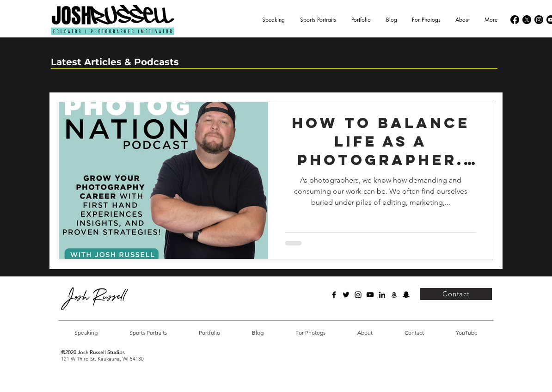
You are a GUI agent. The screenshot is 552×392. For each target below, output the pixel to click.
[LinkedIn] (382, 295)
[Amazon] (394, 295)
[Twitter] (346, 295)
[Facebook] (515, 20)
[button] (361, 20)
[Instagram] (539, 20)
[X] (527, 20)
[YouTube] (370, 295)
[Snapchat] (406, 295)
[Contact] (456, 294)
